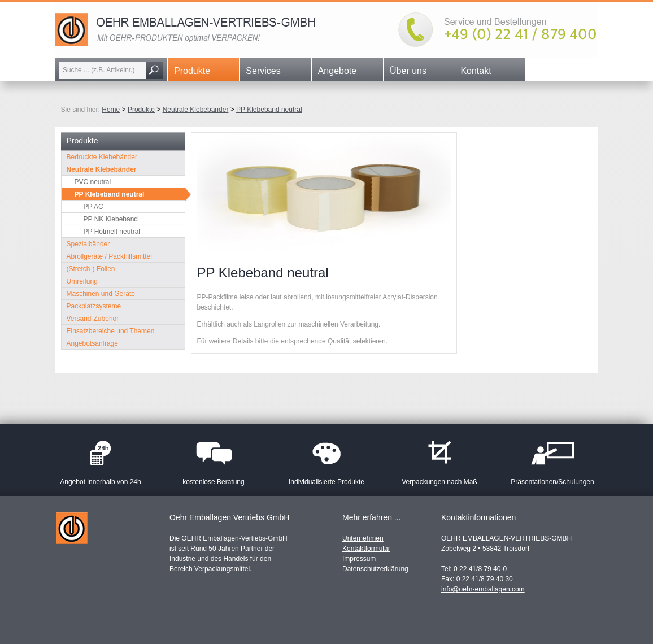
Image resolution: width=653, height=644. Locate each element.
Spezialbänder (88, 244)
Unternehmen (363, 538)
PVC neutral (93, 182)
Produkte (192, 71)
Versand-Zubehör (93, 319)
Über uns (408, 71)
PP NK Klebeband (111, 219)
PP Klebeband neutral (269, 110)
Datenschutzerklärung (375, 569)
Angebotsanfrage (92, 343)
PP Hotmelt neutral (112, 232)
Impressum (359, 559)
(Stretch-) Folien (91, 269)
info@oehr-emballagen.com (483, 589)
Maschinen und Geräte (101, 294)
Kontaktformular (366, 549)
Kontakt (476, 71)
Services (263, 71)
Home (111, 110)
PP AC (93, 207)
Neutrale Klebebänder (196, 110)
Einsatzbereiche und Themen (111, 331)
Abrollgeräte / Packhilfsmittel (109, 256)
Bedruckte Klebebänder (102, 157)
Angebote (338, 71)
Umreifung (82, 281)
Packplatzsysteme (94, 306)
